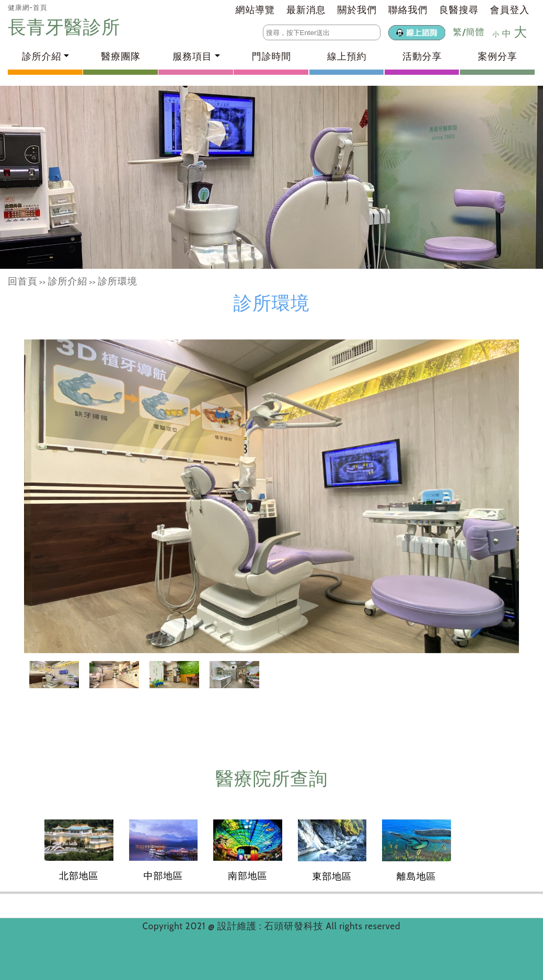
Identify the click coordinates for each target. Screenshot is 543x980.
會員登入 (510, 10)
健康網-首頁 (28, 7)
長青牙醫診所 (66, 27)
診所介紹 (68, 281)
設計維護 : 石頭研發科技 (272, 926)
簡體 (475, 32)
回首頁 (23, 281)
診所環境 (117, 281)
